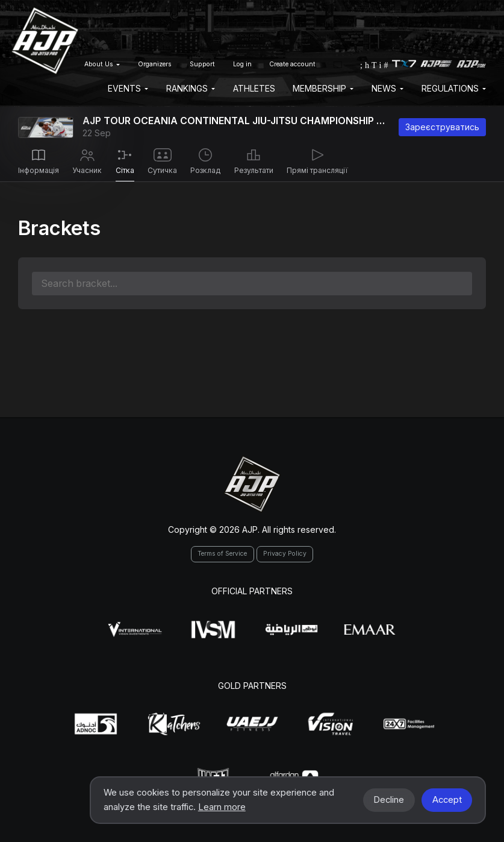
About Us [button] (102, 64)
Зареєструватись (442, 127)
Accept (447, 800)
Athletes (254, 88)
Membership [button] (323, 88)
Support (202, 64)
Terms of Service (222, 554)
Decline (389, 800)
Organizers (155, 64)
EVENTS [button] (128, 88)
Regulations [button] (454, 88)
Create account (292, 64)
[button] (338, 64)
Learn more (222, 807)
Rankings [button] (191, 88)
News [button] (387, 88)
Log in (242, 64)
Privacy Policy (285, 554)
